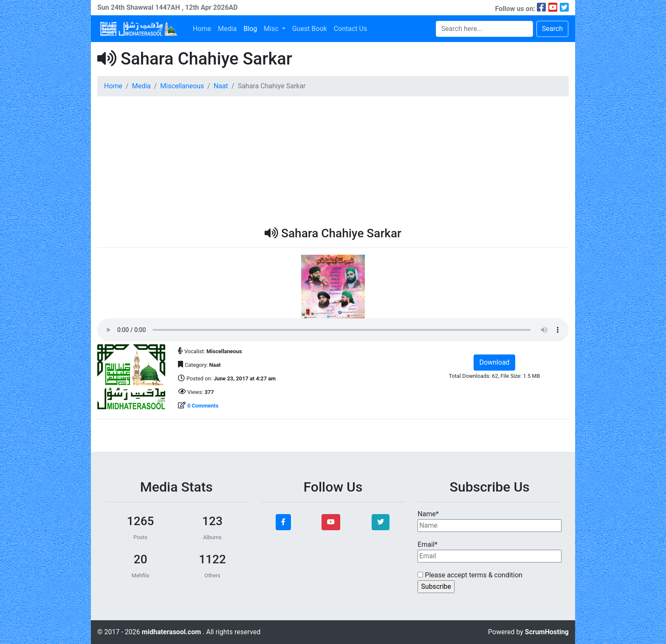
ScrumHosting (547, 632)
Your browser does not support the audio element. (333, 330)
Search (552, 29)
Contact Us (351, 29)
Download (494, 362)
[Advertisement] (333, 163)
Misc (272, 29)
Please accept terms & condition (470, 575)
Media (227, 29)
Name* (490, 521)
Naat (221, 86)
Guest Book (310, 29)
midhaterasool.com (172, 632)
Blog (250, 29)
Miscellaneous (182, 86)
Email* (490, 551)
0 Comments (203, 406)
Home (202, 29)
